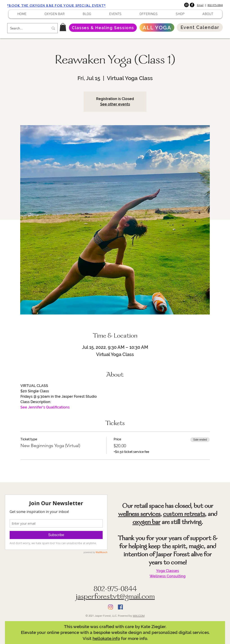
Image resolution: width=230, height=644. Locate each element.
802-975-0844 (215, 5)
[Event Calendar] (200, 27)
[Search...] (26, 28)
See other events (115, 104)
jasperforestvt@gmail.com (115, 597)
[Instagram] (186, 5)
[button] (63, 27)
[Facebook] (192, 5)
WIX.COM (139, 616)
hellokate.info (106, 638)
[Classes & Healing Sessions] (103, 28)
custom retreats (184, 515)
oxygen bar (146, 523)
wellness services (139, 515)
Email (200, 5)
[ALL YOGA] (157, 27)
